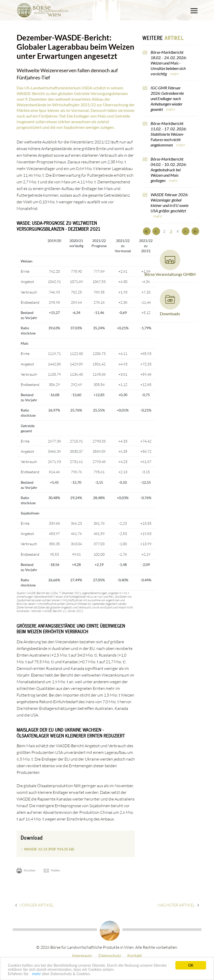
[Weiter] (186, 231)
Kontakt (135, 955)
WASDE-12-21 (49, 849)
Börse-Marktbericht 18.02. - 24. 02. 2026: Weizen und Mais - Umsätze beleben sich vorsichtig (168, 63)
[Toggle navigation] (194, 11)
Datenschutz (110, 955)
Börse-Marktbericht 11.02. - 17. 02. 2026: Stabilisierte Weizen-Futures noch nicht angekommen (168, 134)
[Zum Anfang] (147, 231)
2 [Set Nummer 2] (164, 231)
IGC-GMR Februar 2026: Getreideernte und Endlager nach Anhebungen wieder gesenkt (167, 98)
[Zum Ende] (195, 231)
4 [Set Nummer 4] (178, 231)
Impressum (82, 955)
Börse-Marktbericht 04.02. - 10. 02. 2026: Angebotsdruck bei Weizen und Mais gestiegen (168, 170)
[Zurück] (156, 231)
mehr (37, 976)
